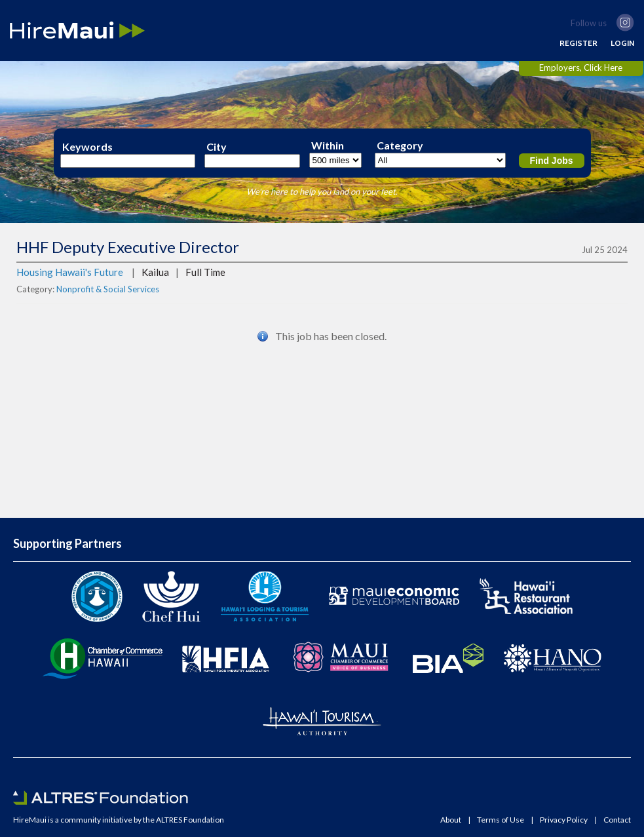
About (451, 820)
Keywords (87, 147)
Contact (617, 820)
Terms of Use (501, 820)
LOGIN (622, 43)
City (217, 147)
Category (400, 146)
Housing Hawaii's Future (70, 272)
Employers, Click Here (581, 68)
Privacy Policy (564, 820)
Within (328, 146)
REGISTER (578, 43)
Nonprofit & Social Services (108, 289)
